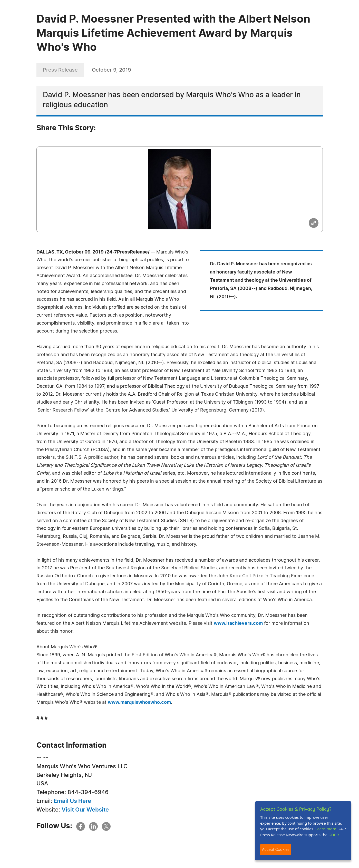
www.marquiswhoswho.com (139, 703)
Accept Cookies (276, 849)
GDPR (334, 835)
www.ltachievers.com (238, 623)
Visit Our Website (85, 810)
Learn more (326, 829)
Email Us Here (72, 801)
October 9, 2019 (111, 70)
